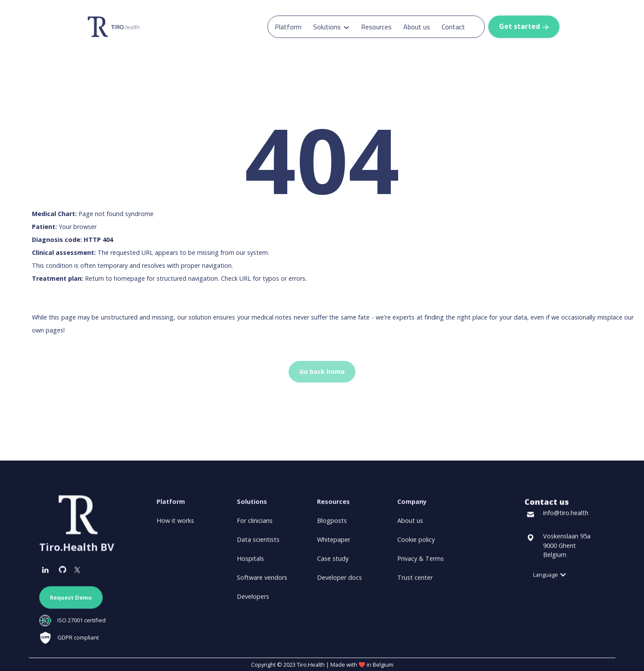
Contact (453, 27)
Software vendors (262, 582)
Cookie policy (416, 544)
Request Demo (71, 602)
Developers (253, 600)
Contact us (547, 506)
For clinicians (255, 525)
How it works (175, 525)
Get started (524, 26)
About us (417, 27)
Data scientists (258, 544)
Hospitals (250, 563)
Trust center (415, 582)
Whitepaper (334, 544)
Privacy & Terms (421, 563)
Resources (376, 27)
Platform (288, 27)
